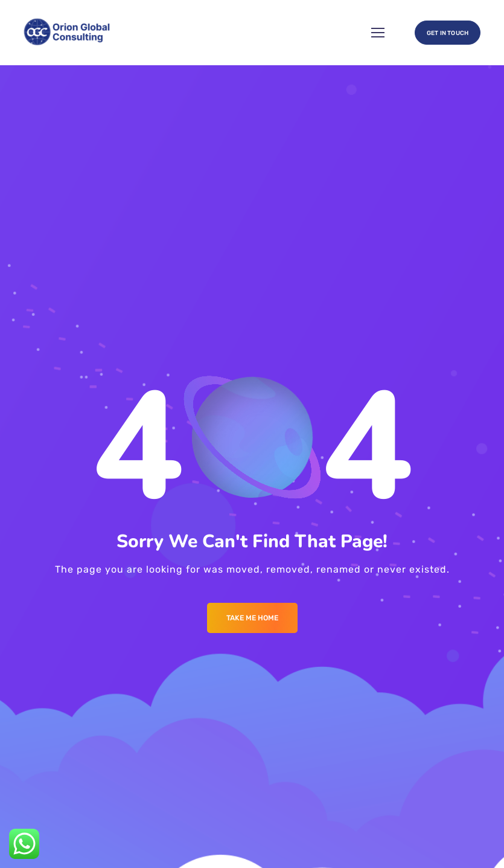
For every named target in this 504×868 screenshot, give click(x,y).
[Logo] (68, 33)
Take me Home (252, 618)
